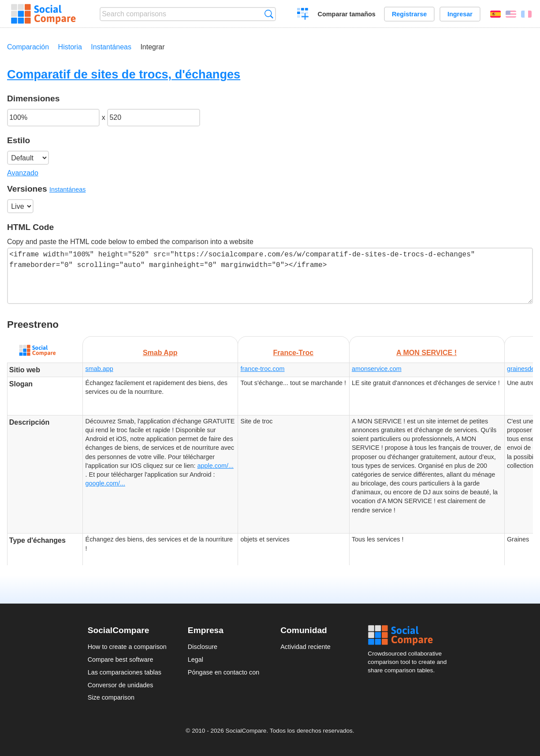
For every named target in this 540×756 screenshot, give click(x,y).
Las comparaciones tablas (125, 672)
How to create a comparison (127, 647)
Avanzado (23, 173)
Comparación (28, 47)
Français (526, 14)
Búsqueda (269, 14)
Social (410, 635)
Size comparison (111, 697)
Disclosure (203, 647)
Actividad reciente (305, 647)
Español (495, 14)
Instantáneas (111, 47)
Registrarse (409, 14)
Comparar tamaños (347, 14)
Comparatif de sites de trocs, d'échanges (124, 74)
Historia (70, 47)
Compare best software (121, 660)
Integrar (152, 47)
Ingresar (460, 14)
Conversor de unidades (121, 685)
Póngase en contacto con (223, 672)
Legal (196, 660)
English (511, 14)
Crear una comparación (303, 15)
